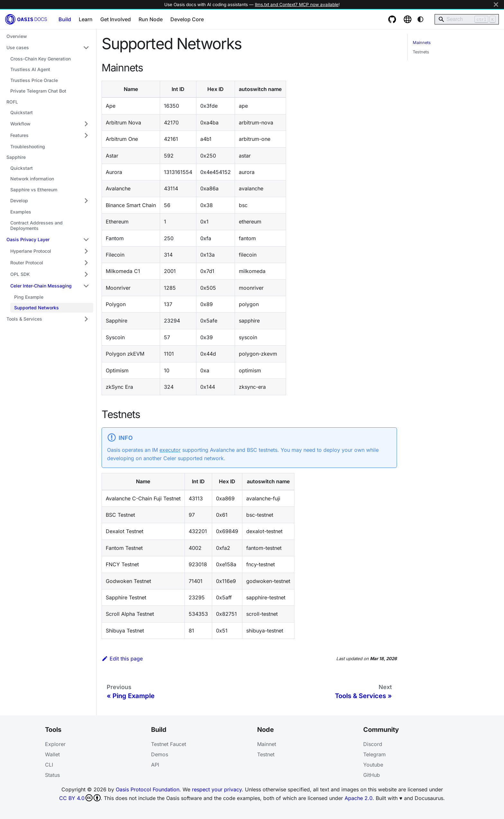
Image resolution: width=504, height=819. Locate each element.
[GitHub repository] (392, 19)
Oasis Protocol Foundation (148, 789)
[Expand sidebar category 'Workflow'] (86, 124)
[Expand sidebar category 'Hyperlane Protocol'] (86, 251)
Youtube (373, 765)
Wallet (52, 754)
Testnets (421, 52)
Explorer (55, 744)
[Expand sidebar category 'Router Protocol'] (86, 263)
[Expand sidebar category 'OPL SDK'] (86, 274)
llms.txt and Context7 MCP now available (297, 5)
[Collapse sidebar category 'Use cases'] (86, 48)
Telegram (374, 754)
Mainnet (267, 744)
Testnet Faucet (169, 744)
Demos (160, 754)
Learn (86, 19)
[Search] (467, 19)
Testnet (266, 754)
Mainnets (422, 43)
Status (52, 775)
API (155, 765)
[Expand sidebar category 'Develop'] (86, 201)
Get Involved (116, 19)
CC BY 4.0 (80, 798)
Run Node (151, 19)
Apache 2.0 (359, 798)
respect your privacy (217, 789)
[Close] (496, 5)
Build (65, 19)
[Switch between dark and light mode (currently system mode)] (420, 19)
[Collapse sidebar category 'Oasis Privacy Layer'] (86, 240)
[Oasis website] (408, 19)
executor (170, 450)
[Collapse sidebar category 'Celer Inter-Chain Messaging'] (86, 286)
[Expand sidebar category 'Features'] (86, 135)
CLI (49, 765)
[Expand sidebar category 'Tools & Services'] (86, 319)
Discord (373, 744)
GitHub (372, 775)
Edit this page (122, 659)
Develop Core (187, 19)
